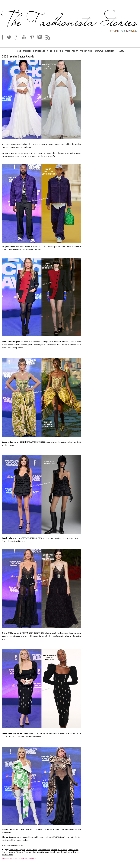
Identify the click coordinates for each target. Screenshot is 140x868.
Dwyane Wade (44, 850)
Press (67, 51)
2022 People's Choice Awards (18, 56)
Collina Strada (31, 850)
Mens (49, 51)
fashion (54, 850)
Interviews (110, 51)
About (75, 51)
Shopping (58, 51)
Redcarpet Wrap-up (41, 852)
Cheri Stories (39, 51)
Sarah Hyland (56, 852)
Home (19, 51)
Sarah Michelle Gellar (71, 852)
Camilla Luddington (17, 850)
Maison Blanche (9, 852)
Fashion (27, 51)
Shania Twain (8, 855)
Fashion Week (86, 51)
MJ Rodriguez (27, 852)
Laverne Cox (73, 850)
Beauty (121, 51)
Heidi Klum (63, 850)
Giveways (99, 51)
